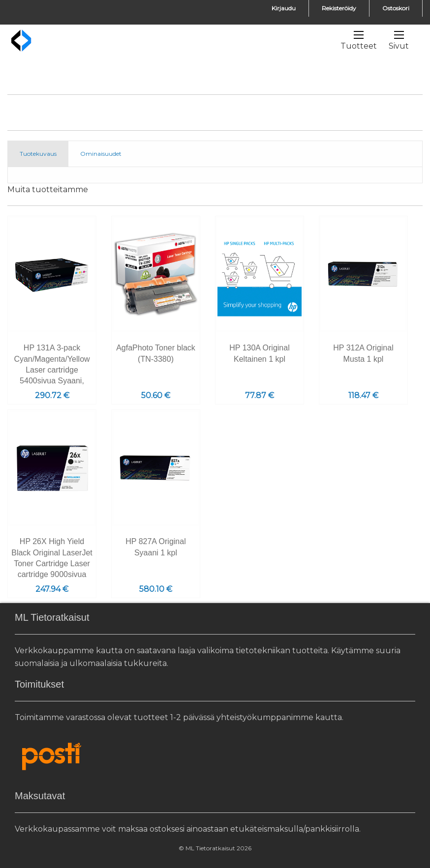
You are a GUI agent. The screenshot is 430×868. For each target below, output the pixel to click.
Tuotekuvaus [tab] (38, 154)
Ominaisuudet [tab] (101, 154)
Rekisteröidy (339, 8)
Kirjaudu (284, 8)
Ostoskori (396, 8)
